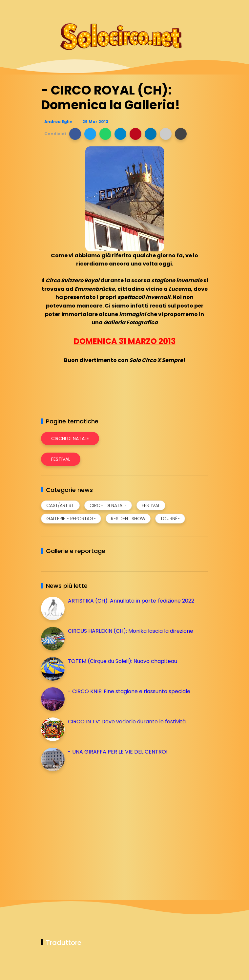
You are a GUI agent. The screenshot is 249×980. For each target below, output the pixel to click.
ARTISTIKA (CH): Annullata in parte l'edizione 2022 (131, 601)
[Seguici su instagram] (170, 9)
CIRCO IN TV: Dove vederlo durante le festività (127, 722)
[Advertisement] (90, 834)
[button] (75, 134)
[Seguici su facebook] (158, 9)
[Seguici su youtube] (204, 9)
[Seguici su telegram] (181, 9)
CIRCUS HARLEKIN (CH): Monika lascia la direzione (131, 631)
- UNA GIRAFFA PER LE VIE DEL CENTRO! (118, 752)
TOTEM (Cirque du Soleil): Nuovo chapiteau (123, 661)
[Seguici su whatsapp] (193, 9)
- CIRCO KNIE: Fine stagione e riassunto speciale (129, 691)
